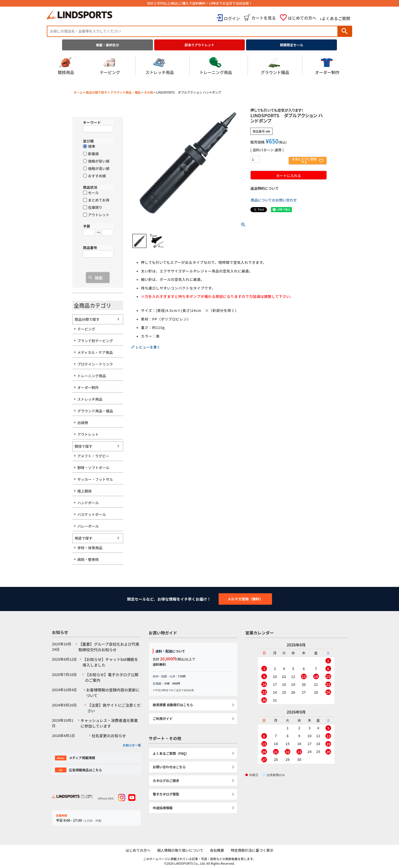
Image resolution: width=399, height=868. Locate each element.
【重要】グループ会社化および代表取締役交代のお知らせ (109, 647)
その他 (148, 92)
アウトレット (88, 434)
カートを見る (264, 18)
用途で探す (83, 538)
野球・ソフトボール (93, 468)
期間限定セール (291, 45)
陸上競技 (84, 491)
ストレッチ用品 (160, 66)
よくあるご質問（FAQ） (171, 753)
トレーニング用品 (216, 66)
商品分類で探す (96, 92)
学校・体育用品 (90, 548)
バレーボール (88, 526)
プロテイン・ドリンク (95, 364)
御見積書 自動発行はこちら (173, 705)
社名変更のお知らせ (109, 736)
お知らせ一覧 (132, 745)
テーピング (110, 66)
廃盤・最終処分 (108, 45)
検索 (345, 31)
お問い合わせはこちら (169, 767)
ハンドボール (88, 503)
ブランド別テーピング (95, 341)
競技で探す (83, 446)
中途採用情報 (163, 808)
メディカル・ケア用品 (95, 352)
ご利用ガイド (163, 719)
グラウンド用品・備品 (125, 92)
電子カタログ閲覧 (166, 794)
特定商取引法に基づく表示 (252, 850)
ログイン (232, 18)
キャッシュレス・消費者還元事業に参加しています (109, 723)
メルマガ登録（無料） (245, 599)
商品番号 (90, 248)
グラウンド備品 (275, 66)
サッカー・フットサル (95, 479)
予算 (87, 226)
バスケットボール (92, 514)
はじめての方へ (302, 18)
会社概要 (217, 850)
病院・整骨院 (88, 559)
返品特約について (265, 188)
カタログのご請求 (166, 781)
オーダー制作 (327, 66)
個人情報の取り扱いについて (180, 850)
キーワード (92, 122)
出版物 (83, 423)
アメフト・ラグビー (93, 456)
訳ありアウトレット (200, 45)
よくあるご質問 (336, 18)
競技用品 (66, 66)
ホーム (78, 92)
